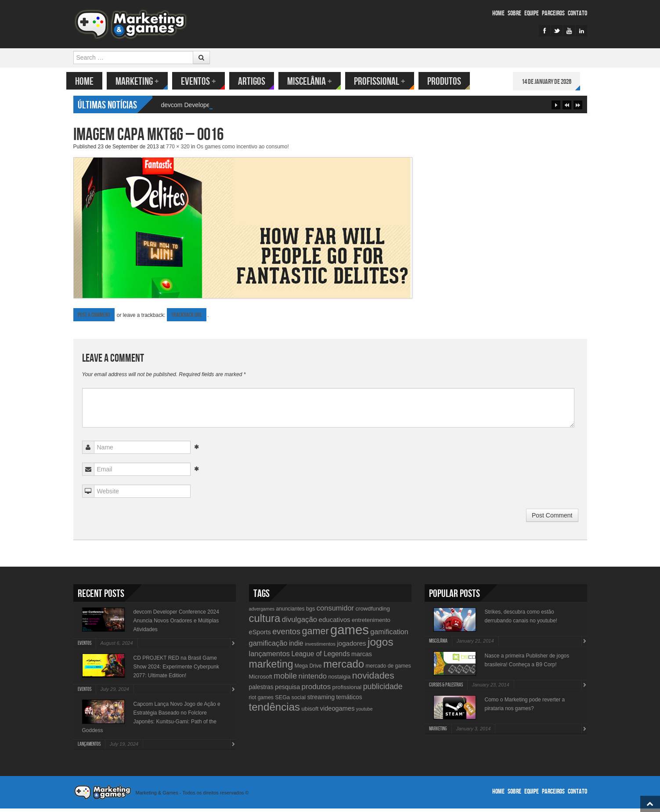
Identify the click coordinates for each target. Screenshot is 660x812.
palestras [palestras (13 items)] (261, 690)
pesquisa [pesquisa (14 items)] (287, 690)
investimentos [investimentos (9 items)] (320, 647)
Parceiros (553, 13)
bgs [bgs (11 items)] (311, 612)
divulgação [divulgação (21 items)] (299, 623)
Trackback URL (187, 318)
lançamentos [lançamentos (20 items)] (270, 657)
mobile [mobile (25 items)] (285, 679)
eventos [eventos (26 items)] (286, 635)
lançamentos (89, 748)
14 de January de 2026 (554, 82)
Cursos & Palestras (446, 688)
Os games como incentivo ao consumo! (243, 150)
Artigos (259, 81)
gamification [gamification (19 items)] (389, 635)
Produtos (451, 81)
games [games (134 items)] (350, 633)
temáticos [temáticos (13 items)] (349, 701)
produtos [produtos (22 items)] (316, 690)
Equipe (532, 13)
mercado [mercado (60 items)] (344, 667)
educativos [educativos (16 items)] (335, 623)
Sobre (514, 13)
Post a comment (94, 318)
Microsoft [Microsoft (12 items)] (261, 680)
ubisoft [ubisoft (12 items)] (310, 712)
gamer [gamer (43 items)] (315, 634)
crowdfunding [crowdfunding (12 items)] (372, 612)
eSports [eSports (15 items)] (260, 636)
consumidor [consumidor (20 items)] (335, 611)
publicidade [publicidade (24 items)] (383, 690)
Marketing (144, 81)
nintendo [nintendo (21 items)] (313, 680)
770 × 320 (178, 150)
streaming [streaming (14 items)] (321, 701)
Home (498, 13)
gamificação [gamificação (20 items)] (268, 647)
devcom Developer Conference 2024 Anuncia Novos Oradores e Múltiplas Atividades (176, 624)
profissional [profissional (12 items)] (347, 691)
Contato (577, 13)
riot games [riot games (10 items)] (261, 701)
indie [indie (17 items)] (296, 647)
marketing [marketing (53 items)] (271, 668)
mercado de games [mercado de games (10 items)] (388, 669)
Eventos (206, 81)
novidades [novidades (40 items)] (373, 679)
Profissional (387, 81)
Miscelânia (317, 81)
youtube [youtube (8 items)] (364, 712)
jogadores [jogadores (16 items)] (351, 647)
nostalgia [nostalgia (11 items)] (339, 680)
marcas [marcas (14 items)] (362, 658)
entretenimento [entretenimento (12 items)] (371, 623)
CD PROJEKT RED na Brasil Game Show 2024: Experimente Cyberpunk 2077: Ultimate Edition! (176, 670)
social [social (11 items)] (299, 701)
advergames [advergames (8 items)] (262, 612)
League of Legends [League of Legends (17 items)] (320, 657)
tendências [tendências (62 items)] (275, 710)
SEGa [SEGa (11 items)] (282, 701)
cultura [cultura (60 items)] (265, 622)
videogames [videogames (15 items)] (337, 712)
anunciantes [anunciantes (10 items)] (290, 612)
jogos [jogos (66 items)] (380, 645)
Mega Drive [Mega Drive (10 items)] (308, 669)
